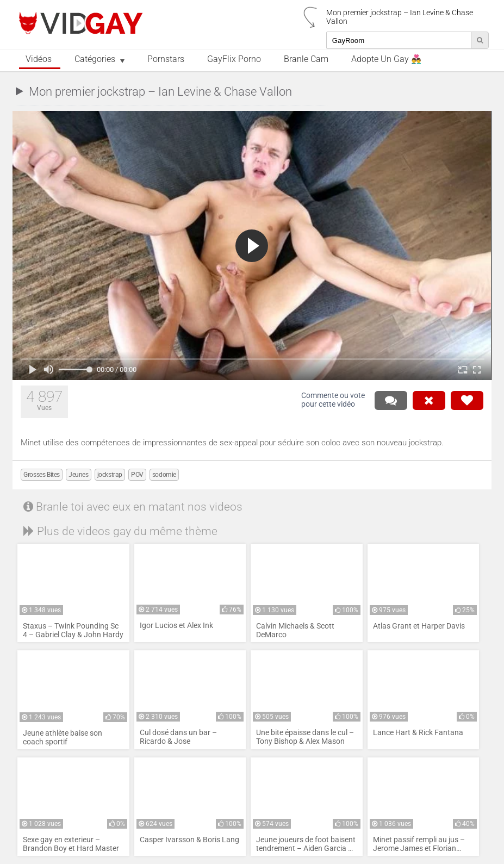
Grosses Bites (42, 475)
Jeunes (79, 475)
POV (137, 475)
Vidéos (39, 59)
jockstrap (110, 475)
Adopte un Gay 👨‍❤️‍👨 (386, 59)
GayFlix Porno (234, 59)
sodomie (164, 475)
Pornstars (166, 59)
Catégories (95, 59)
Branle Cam (306, 59)
